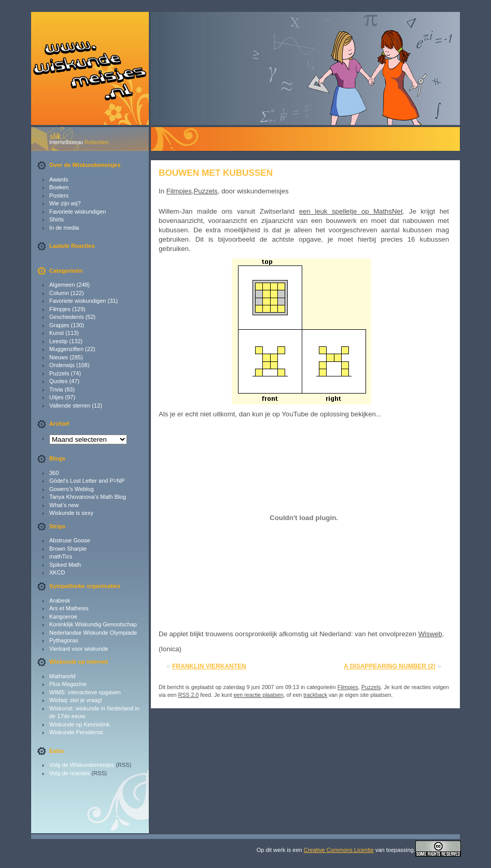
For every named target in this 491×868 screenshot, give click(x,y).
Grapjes (59, 325)
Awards (59, 179)
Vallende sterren (70, 405)
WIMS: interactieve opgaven (85, 692)
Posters (59, 195)
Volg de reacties (69, 773)
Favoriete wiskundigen (78, 212)
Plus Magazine (68, 684)
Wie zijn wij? (65, 203)
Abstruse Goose (70, 540)
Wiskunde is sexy (71, 513)
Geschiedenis (67, 317)
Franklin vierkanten (209, 666)
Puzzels (59, 373)
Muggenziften (66, 349)
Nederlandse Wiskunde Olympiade (93, 633)
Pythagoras (64, 640)
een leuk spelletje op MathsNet (351, 211)
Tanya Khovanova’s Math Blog (88, 497)
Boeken (59, 187)
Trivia (56, 389)
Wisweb (430, 634)
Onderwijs (62, 365)
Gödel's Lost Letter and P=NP (87, 481)
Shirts (57, 219)
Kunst (57, 333)
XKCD (57, 572)
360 (54, 473)
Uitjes (57, 397)
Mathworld (62, 676)
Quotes (58, 381)
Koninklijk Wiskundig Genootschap (93, 624)
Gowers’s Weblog (72, 489)
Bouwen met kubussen (216, 173)
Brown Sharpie (68, 549)
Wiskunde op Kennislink (80, 724)
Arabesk (60, 600)
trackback (315, 695)
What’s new (64, 505)
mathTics (61, 556)
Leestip (58, 341)
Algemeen (62, 285)
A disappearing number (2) (390, 666)
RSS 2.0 (188, 695)
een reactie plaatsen (258, 695)
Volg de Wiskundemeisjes (82, 765)
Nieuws (59, 357)
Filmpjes (60, 309)
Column (59, 293)
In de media (64, 228)
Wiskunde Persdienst (76, 732)
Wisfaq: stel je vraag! (76, 700)
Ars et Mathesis (69, 608)
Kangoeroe (63, 617)
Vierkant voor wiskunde (79, 649)
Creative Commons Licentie (339, 850)
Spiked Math (65, 565)
